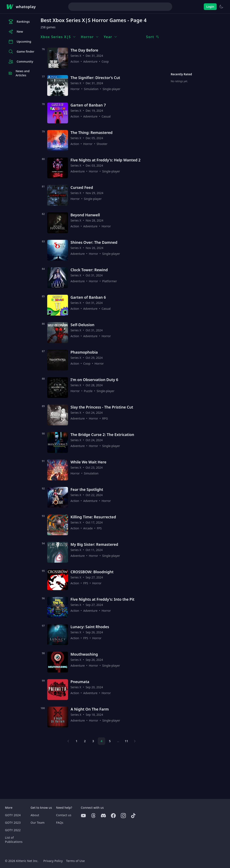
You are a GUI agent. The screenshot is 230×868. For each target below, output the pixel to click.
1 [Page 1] (77, 741)
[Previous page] (68, 741)
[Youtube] (83, 816)
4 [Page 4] (101, 741)
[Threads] (93, 816)
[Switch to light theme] (221, 7)
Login (210, 7)
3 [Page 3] (93, 741)
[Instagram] (123, 816)
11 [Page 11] (126, 741)
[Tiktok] (133, 816)
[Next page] (135, 741)
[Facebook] (113, 816)
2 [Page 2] (85, 741)
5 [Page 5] (110, 741)
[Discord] (103, 816)
